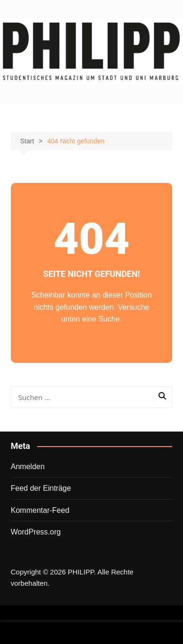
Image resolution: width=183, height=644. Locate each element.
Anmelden (28, 467)
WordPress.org (36, 532)
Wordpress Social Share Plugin (72, 626)
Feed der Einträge (41, 488)
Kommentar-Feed (40, 510)
